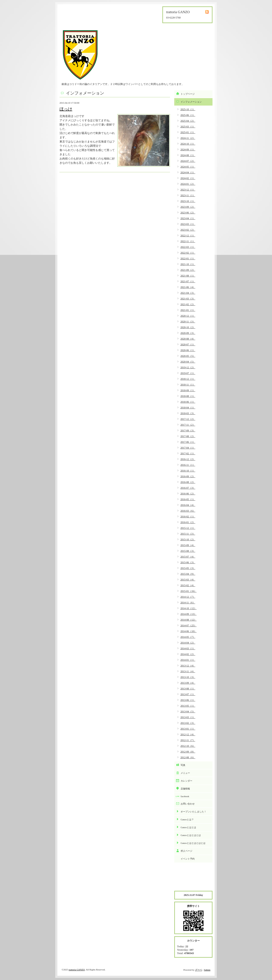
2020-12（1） (188, 316)
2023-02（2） (188, 230)
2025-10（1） (188, 109)
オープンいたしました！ (193, 812)
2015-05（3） (188, 568)
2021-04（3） (188, 293)
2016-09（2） (188, 476)
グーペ (199, 970)
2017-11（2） (188, 425)
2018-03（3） (188, 413)
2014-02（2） (188, 654)
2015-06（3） (188, 562)
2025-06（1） (188, 115)
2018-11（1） (188, 385)
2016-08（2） (188, 482)
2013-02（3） (188, 723)
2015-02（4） (188, 585)
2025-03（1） (188, 127)
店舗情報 (185, 789)
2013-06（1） (188, 700)
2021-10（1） (188, 264)
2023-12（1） (188, 190)
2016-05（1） (188, 499)
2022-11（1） (188, 241)
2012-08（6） (188, 757)
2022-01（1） (188, 258)
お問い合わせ (188, 804)
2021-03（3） (188, 299)
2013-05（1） (188, 706)
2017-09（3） (188, 431)
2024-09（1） (188, 150)
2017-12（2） (188, 419)
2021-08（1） (188, 276)
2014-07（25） (188, 626)
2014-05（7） (188, 637)
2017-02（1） (188, 453)
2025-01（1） (188, 132)
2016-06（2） (188, 494)
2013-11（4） (188, 671)
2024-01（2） (188, 184)
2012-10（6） (188, 746)
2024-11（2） (188, 138)
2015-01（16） (188, 591)
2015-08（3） (188, 551)
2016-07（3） (188, 488)
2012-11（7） (188, 740)
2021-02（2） (188, 304)
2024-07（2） (188, 161)
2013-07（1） (188, 694)
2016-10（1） (188, 471)
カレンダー (186, 781)
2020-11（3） (188, 322)
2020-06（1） (188, 350)
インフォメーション (191, 102)
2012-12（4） (188, 734)
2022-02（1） (188, 253)
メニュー (185, 773)
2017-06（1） (188, 442)
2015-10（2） (188, 539)
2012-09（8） (188, 752)
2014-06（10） (188, 631)
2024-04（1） (188, 172)
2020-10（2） (188, 327)
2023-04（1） (188, 218)
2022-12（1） (188, 236)
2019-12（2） (188, 367)
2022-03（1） (188, 247)
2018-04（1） (188, 408)
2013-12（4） (188, 666)
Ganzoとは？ (187, 819)
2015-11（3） (188, 534)
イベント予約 (188, 859)
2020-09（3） (188, 333)
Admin (207, 970)
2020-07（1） (188, 345)
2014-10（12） (188, 608)
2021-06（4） (188, 287)
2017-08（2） (188, 436)
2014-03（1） (188, 648)
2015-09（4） (188, 545)
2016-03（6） (188, 511)
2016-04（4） (188, 505)
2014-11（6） (188, 603)
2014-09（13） (188, 614)
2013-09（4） (188, 683)
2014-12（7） (188, 597)
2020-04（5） (188, 362)
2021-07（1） (188, 281)
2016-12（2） (188, 459)
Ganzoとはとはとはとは (193, 843)
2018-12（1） (188, 379)
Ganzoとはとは (188, 827)
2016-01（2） (188, 522)
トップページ (188, 94)
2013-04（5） (188, 712)
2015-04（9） (188, 574)
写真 (183, 765)
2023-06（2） (188, 213)
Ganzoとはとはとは (191, 835)
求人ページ (186, 851)
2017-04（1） (188, 448)
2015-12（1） (188, 528)
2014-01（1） (188, 660)
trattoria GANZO (77, 970)
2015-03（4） (188, 580)
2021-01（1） (188, 310)
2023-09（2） (188, 207)
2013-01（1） (188, 729)
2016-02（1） (188, 517)
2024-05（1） (188, 167)
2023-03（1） (188, 224)
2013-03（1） (188, 717)
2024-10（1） (188, 144)
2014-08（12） (188, 620)
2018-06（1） (188, 402)
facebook (185, 796)
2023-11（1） (188, 195)
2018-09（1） (188, 390)
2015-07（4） (188, 557)
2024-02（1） (188, 178)
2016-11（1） (188, 465)
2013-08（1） (188, 689)
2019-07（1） (188, 373)
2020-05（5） (188, 356)
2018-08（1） (188, 396)
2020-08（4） (188, 339)
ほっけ (66, 109)
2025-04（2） (188, 121)
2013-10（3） (188, 677)
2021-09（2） (188, 270)
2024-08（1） (188, 155)
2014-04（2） (188, 643)
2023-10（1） (188, 201)
